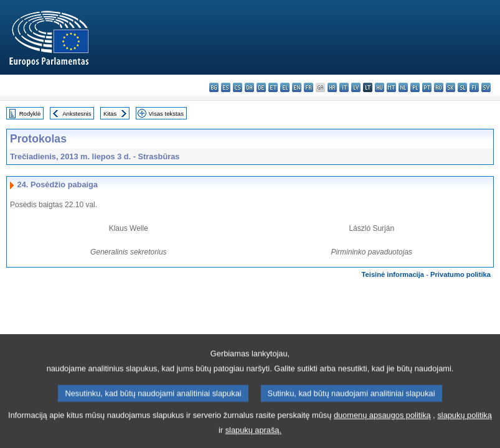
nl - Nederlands (403, 87)
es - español (226, 87)
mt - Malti (391, 87)
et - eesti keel (273, 87)
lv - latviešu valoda (356, 87)
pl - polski (415, 87)
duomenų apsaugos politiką (382, 426)
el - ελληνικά (285, 87)
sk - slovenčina (450, 87)
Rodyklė (30, 114)
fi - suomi (474, 87)
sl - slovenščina (462, 87)
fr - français (309, 87)
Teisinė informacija (393, 274)
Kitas (110, 114)
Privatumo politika (460, 274)
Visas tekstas (166, 114)
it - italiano (344, 87)
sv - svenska (486, 87)
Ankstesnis (77, 114)
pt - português (427, 87)
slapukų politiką (465, 426)
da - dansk (249, 87)
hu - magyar (380, 87)
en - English (297, 87)
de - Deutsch (261, 87)
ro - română (439, 87)
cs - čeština (238, 87)
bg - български (214, 87)
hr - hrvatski (332, 87)
